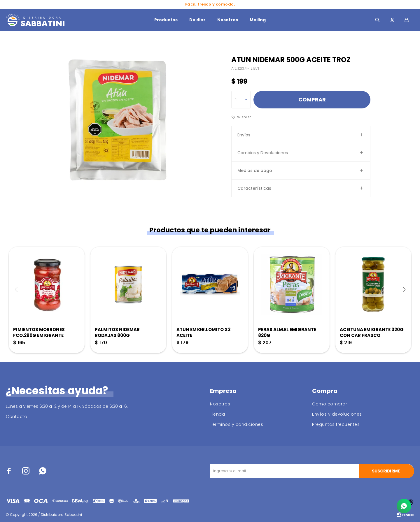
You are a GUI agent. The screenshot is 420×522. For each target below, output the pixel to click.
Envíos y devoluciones (337, 414)
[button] (404, 289)
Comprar (312, 100)
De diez (197, 20)
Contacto (16, 416)
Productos (166, 20)
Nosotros (228, 20)
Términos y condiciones (237, 424)
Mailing (258, 20)
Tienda (217, 414)
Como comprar (330, 404)
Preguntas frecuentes (336, 424)
